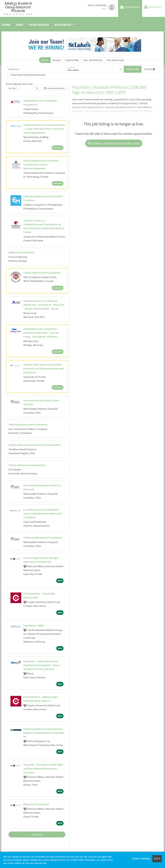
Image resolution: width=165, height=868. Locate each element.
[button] (150, 69)
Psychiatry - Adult (34, 625)
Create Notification (54, 88)
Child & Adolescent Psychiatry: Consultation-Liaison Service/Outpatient (41, 164)
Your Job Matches (93, 60)
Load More (37, 835)
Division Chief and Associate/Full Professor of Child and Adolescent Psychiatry (44, 368)
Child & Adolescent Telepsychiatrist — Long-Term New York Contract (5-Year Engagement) (44, 129)
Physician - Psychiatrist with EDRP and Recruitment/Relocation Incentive (43, 768)
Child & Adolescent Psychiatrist (42, 273)
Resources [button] (63, 25)
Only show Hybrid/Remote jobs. (28, 75)
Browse (57, 60)
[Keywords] (36, 69)
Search (45, 60)
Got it (157, 859)
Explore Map (72, 60)
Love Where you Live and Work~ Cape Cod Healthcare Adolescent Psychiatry (43, 513)
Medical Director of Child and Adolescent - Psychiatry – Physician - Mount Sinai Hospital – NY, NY (44, 305)
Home (6, 25)
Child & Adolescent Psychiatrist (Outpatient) (35, 445)
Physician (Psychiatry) (36, 804)
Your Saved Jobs (115, 60)
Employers (153, 7)
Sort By (12, 88)
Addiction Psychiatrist (21, 252)
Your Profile (39, 25)
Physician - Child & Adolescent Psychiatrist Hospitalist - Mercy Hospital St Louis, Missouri (42, 665)
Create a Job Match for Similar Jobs (114, 143)
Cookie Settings (141, 859)
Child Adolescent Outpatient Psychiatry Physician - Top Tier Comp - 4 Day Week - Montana (41, 333)
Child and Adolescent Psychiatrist (28, 424)
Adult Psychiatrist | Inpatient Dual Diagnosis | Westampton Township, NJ (44, 733)
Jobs (20, 25)
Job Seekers (130, 7)
